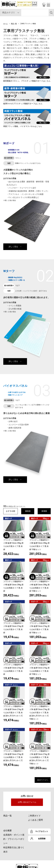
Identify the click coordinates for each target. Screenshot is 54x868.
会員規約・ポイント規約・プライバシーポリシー (14, 839)
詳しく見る (13, 247)
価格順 (28, 511)
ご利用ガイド (34, 816)
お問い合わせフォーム (27, 802)
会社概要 (8, 831)
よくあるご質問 (35, 820)
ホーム (5, 24)
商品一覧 (14, 24)
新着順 (44, 511)
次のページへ (43, 780)
